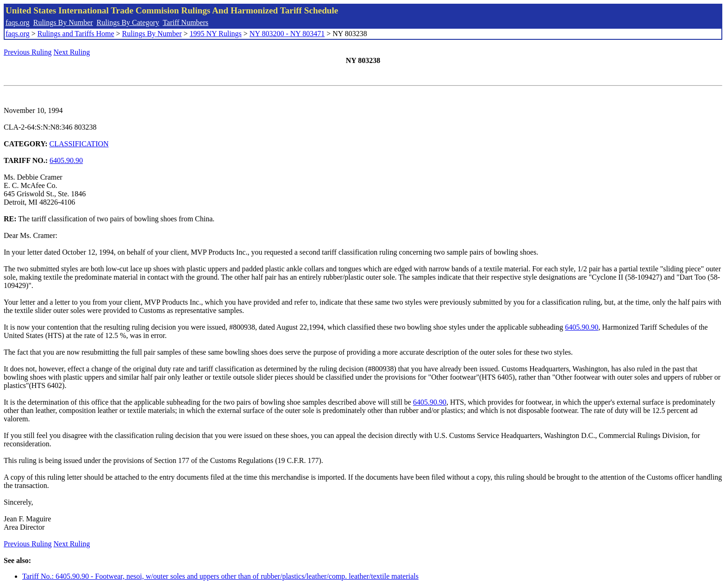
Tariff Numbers (185, 22)
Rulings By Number (63, 22)
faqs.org (18, 22)
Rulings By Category (128, 22)
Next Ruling (72, 52)
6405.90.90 (66, 160)
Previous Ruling (28, 52)
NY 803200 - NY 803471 (287, 34)
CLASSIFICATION (79, 144)
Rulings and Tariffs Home (76, 34)
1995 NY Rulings (216, 34)
